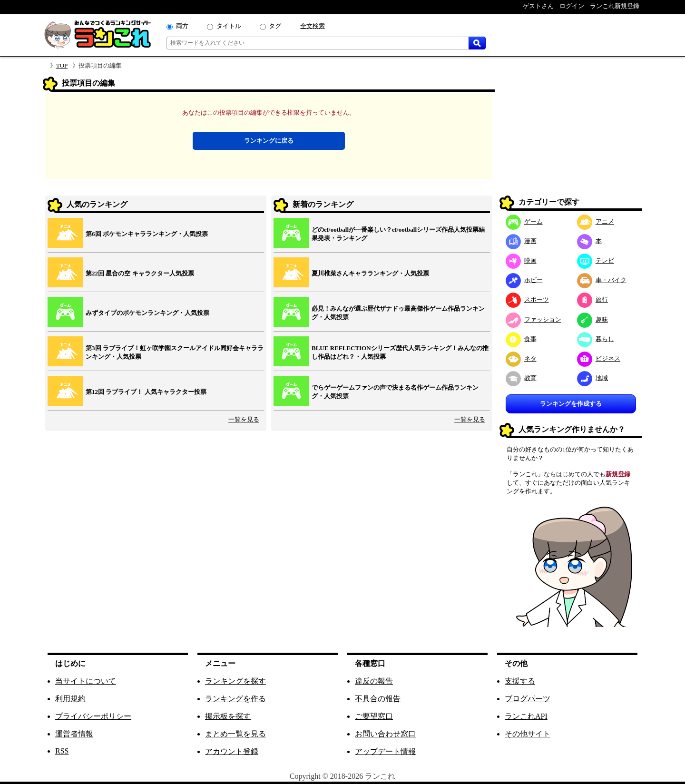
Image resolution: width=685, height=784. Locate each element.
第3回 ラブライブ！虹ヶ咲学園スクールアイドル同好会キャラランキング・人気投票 (175, 352)
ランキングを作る (235, 699)
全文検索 (313, 26)
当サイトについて (86, 681)
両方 (182, 26)
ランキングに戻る (269, 141)
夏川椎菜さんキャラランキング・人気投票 (370, 273)
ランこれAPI (526, 716)
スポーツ (527, 299)
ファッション (533, 319)
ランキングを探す (235, 681)
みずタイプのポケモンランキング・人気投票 (147, 313)
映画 (521, 260)
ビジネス (599, 358)
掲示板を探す (228, 716)
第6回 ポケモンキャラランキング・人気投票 (147, 234)
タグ (275, 26)
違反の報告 (374, 681)
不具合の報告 (378, 699)
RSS (62, 751)
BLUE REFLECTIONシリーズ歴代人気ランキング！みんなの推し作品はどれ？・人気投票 (400, 352)
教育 (521, 378)
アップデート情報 (385, 751)
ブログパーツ (528, 699)
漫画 (521, 241)
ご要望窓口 (374, 716)
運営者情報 (74, 734)
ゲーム (524, 221)
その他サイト (528, 734)
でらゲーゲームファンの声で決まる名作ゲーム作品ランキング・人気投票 (395, 392)
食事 (521, 339)
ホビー (524, 280)
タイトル (229, 26)
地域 (592, 378)
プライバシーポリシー (93, 716)
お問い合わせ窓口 (385, 734)
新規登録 (618, 474)
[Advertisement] (571, 136)
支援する (520, 681)
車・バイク (602, 280)
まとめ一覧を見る (235, 734)
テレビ (596, 260)
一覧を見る (244, 419)
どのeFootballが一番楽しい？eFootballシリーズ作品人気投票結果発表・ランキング (398, 234)
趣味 (592, 319)
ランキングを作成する (571, 404)
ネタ (521, 358)
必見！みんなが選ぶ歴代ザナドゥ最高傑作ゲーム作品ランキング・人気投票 (398, 313)
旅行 (592, 299)
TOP (62, 65)
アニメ (596, 221)
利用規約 (70, 699)
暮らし (596, 339)
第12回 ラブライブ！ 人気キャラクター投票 (146, 392)
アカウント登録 (232, 751)
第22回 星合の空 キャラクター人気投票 (140, 273)
